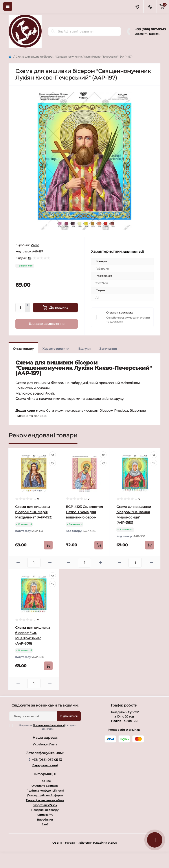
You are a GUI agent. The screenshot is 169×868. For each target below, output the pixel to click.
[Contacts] (150, 6)
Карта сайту (45, 815)
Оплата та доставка (120, 313)
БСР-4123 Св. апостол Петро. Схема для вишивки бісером (84, 512)
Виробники (45, 820)
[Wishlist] (53, 463)
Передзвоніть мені (45, 765)
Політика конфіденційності (49, 725)
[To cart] (48, 545)
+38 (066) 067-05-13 (150, 29)
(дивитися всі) (134, 252)
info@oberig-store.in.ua (124, 730)
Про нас (45, 781)
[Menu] (8, 6)
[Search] (53, 31)
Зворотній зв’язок (45, 805)
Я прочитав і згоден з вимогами (46, 727)
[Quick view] (53, 455)
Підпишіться (69, 716)
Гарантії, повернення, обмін (45, 800)
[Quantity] (20, 308)
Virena (35, 245)
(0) (30, 258)
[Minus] (28, 310)
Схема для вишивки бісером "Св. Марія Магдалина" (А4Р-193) (34, 512)
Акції (45, 824)
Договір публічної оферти (45, 795)
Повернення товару (45, 810)
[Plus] (28, 305)
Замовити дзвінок (147, 34)
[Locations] (137, 6)
